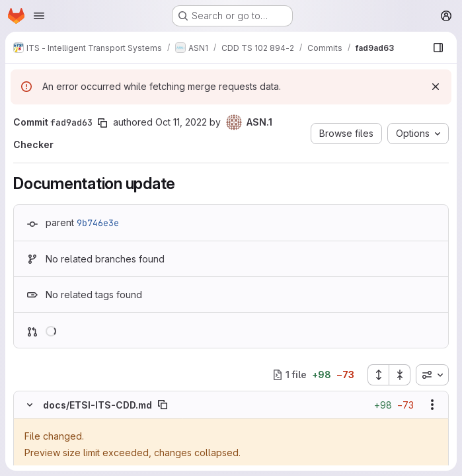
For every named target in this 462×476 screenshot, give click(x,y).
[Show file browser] (438, 48)
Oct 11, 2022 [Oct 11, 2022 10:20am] (181, 122)
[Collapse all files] (400, 375)
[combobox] (432, 375)
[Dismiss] (436, 87)
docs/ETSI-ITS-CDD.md (97, 405)
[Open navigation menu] (39, 16)
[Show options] (432, 405)
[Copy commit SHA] (102, 123)
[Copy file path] (163, 405)
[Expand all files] (378, 375)
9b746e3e (98, 223)
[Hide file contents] (30, 405)
